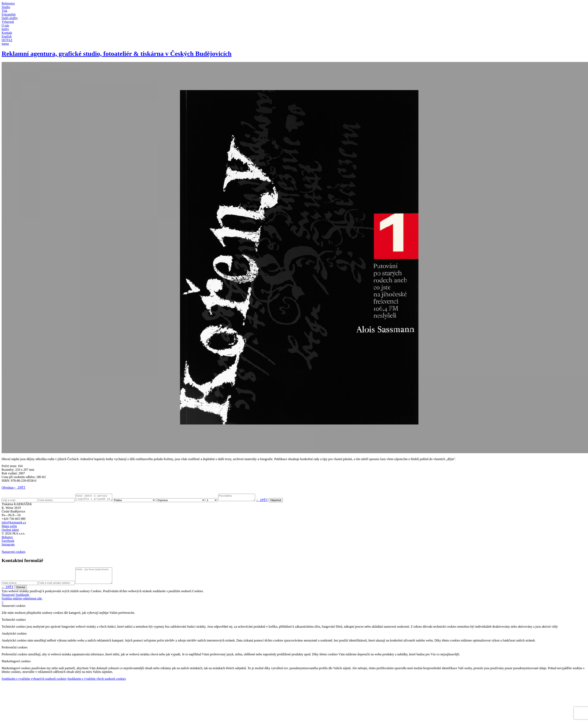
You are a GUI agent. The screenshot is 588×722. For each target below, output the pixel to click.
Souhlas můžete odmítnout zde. (22, 603)
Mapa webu (9, 527)
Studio (6, 7)
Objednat (8, 488)
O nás (5, 25)
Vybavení (8, 22)
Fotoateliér (9, 14)
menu (5, 44)
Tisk (4, 11)
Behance (7, 538)
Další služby (10, 18)
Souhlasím (22, 599)
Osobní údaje (10, 531)
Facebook (8, 542)
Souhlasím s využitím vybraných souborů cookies (34, 683)
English (7, 36)
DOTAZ (7, 40)
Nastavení (8, 599)
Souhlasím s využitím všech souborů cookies (97, 683)
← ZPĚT (20, 488)
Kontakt (7, 33)
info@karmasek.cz (14, 524)
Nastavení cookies (14, 553)
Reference (8, 3)
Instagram (8, 546)
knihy (5, 29)
